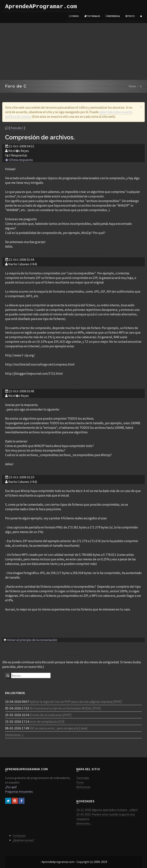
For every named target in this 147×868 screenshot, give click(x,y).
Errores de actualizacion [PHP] (51, 715)
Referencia (113, 16)
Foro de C (17, 128)
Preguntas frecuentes (19, 792)
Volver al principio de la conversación (32, 640)
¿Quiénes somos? (24, 840)
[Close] (141, 107)
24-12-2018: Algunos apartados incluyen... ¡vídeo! (107, 810)
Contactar (19, 836)
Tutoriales (92, 16)
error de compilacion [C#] (47, 722)
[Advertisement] (73, 51)
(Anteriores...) (14, 735)
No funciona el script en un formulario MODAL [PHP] (65, 708)
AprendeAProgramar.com (41, 7)
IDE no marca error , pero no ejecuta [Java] (58, 728)
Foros (74, 16)
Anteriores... (84, 823)
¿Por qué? (11, 787)
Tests (130, 16)
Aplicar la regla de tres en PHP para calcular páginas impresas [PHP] (76, 702)
